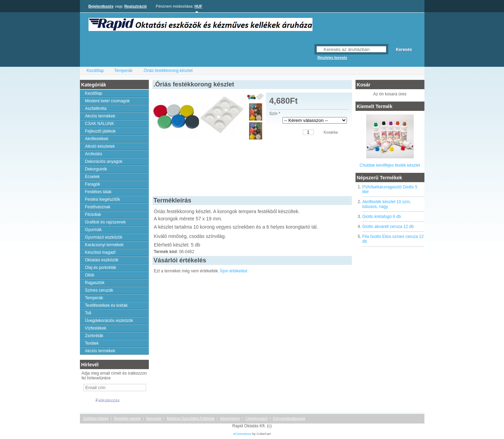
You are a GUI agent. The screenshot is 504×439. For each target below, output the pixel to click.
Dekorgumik (96, 169)
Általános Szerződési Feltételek (191, 419)
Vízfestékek (96, 328)
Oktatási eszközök (102, 260)
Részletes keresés (332, 58)
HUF (199, 6)
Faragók (93, 184)
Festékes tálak (98, 192)
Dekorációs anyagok (104, 161)
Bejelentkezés (101, 6)
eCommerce (242, 434)
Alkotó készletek (100, 146)
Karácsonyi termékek (104, 245)
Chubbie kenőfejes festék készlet (390, 165)
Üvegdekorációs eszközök (109, 321)
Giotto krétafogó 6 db (382, 217)
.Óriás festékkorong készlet (168, 71)
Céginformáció (256, 419)
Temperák (124, 71)
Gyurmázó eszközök (104, 237)
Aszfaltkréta (96, 108)
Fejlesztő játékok (100, 131)
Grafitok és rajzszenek (106, 222)
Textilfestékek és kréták (106, 305)
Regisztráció (136, 6)
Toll (88, 313)
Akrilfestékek (97, 139)
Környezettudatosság (289, 419)
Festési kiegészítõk (103, 199)
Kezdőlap (95, 71)
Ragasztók (95, 283)
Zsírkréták (94, 336)
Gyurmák (94, 230)
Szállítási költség (96, 419)
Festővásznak (98, 207)
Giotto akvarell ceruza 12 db (388, 227)
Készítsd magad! (100, 252)
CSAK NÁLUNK (100, 124)
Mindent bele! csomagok (107, 101)
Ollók (90, 275)
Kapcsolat (154, 419)
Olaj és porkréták (101, 268)
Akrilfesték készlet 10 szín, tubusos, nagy (387, 204)
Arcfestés (94, 154)
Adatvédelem (230, 419)
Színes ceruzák (99, 290)
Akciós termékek (100, 116)
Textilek (92, 343)
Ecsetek (92, 177)
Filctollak (93, 215)
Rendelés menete (127, 419)
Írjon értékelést (234, 271)
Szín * (275, 114)
